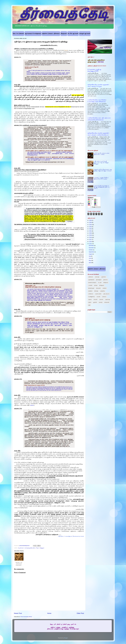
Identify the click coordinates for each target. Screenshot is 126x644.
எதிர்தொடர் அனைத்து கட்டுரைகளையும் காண (71, 536)
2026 (91, 220)
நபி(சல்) (104, 288)
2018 (91, 237)
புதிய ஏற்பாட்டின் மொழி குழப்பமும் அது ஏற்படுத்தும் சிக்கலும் (101, 163)
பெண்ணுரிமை (92, 297)
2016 (91, 242)
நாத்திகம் (90, 291)
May (90, 260)
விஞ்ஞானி (107, 302)
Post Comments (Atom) (26, 617)
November (91, 248)
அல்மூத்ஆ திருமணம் (30, 548)
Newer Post (18, 613)
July (90, 256)
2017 (91, 239)
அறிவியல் (91, 277)
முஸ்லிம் (101, 299)
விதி (89, 305)
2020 (91, 233)
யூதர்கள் (95, 302)
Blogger (66, 638)
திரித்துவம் (102, 285)
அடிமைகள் (21, 548)
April (90, 263)
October (91, 250)
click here (101, 62)
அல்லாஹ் (97, 277)
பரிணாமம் (91, 294)
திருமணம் (98, 288)
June (90, 258)
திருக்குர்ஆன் (91, 288)
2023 (91, 227)
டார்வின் (90, 285)
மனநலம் (104, 297)
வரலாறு (101, 302)
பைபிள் (98, 297)
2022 (91, 229)
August (91, 254)
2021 (91, 231)
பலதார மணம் (98, 294)
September (92, 252)
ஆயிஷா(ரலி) (91, 280)
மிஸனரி (95, 299)
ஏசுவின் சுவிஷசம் (92, 283)
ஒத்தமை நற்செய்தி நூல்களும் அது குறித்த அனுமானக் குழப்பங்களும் (103, 170)
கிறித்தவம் (106, 283)
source (32, 405)
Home (49, 613)
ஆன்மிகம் (104, 277)
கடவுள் (100, 283)
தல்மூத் (96, 285)
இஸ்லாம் (105, 280)
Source (66, 50)
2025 (91, 222)
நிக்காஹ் (96, 291)
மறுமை (90, 299)
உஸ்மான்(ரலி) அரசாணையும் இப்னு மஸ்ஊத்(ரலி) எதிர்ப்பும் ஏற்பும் (102, 187)
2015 (91, 244)
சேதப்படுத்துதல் (40, 548)
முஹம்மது (108, 299)
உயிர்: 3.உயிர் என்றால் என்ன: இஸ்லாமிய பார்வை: (102, 154)
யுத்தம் (90, 302)
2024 (91, 225)
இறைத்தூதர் (99, 280)
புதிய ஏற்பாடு (106, 294)
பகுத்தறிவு (102, 291)
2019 (91, 235)
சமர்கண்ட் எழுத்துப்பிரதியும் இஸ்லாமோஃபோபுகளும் (101, 178)
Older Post (80, 613)
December (91, 246)
